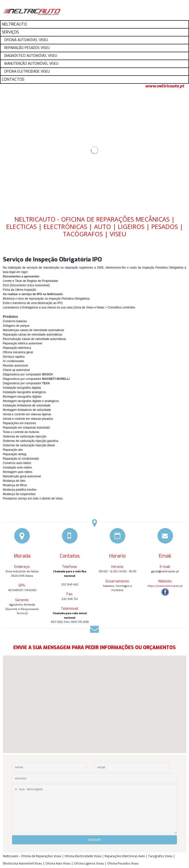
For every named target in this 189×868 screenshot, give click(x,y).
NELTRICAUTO (14, 24)
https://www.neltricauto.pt (165, 586)
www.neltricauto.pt (165, 86)
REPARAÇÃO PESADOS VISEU (27, 48)
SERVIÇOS (10, 32)
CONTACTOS (13, 79)
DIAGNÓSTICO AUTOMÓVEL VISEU (31, 56)
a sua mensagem (94, 809)
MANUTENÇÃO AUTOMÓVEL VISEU (31, 64)
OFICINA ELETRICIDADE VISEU (27, 72)
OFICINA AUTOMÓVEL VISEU (26, 40)
